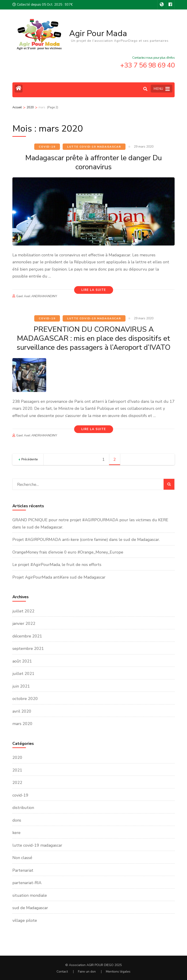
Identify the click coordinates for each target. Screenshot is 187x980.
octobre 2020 (25, 699)
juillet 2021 (23, 674)
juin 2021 (21, 686)
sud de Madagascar (30, 908)
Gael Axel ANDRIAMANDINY (37, 296)
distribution (23, 808)
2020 (17, 758)
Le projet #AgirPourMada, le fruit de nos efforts (57, 565)
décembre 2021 (27, 636)
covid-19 (47, 147)
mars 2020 (22, 724)
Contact (62, 972)
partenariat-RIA (27, 883)
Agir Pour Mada (98, 34)
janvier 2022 (24, 623)
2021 (17, 770)
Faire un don (87, 972)
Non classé (22, 858)
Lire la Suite (94, 290)
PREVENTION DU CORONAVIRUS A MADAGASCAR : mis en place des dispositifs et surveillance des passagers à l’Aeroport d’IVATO (94, 338)
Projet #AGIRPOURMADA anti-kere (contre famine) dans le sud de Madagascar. (86, 540)
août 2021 (22, 661)
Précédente (30, 459)
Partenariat (23, 870)
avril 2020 (22, 711)
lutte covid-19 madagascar (94, 147)
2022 (17, 783)
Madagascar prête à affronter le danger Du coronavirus (93, 162)
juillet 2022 (23, 611)
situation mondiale (30, 895)
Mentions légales (118, 972)
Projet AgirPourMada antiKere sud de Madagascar (59, 577)
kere (16, 833)
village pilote (25, 920)
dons (17, 820)
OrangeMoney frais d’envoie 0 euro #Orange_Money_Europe (68, 552)
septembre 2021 (28, 649)
